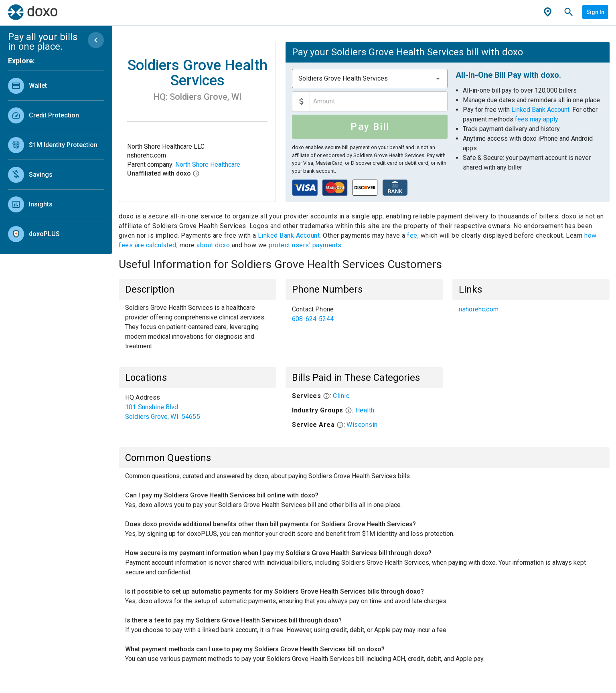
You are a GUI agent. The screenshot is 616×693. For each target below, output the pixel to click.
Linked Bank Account (540, 110)
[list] (56, 158)
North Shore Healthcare (208, 165)
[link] (56, 86)
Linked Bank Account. (291, 235)
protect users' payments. (306, 245)
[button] (438, 79)
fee (412, 235)
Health (365, 410)
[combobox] (370, 79)
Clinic (341, 396)
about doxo (213, 245)
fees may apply (537, 119)
